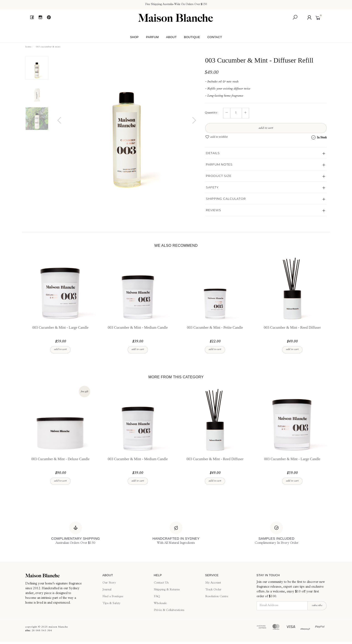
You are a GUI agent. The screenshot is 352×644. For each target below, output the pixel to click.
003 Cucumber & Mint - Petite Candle (215, 332)
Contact (215, 37)
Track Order (213, 590)
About (171, 37)
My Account (213, 583)
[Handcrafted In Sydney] (176, 534)
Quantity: (211, 113)
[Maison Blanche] (60, 576)
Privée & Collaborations (169, 610)
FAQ (157, 597)
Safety (212, 187)
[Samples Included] (277, 534)
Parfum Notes (219, 164)
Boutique (192, 37)
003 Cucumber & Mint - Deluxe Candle (60, 464)
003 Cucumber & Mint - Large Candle (60, 332)
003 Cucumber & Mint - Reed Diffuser (292, 332)
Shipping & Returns (167, 590)
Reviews (214, 210)
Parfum (152, 37)
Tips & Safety (112, 603)
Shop (134, 37)
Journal (107, 590)
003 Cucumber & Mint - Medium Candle (138, 332)
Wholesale (160, 603)
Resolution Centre (217, 597)
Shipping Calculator (226, 199)
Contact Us (161, 583)
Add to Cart (266, 128)
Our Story (109, 583)
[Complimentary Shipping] (75, 534)
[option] (127, 125)
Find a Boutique (113, 597)
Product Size (219, 176)
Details (213, 153)
